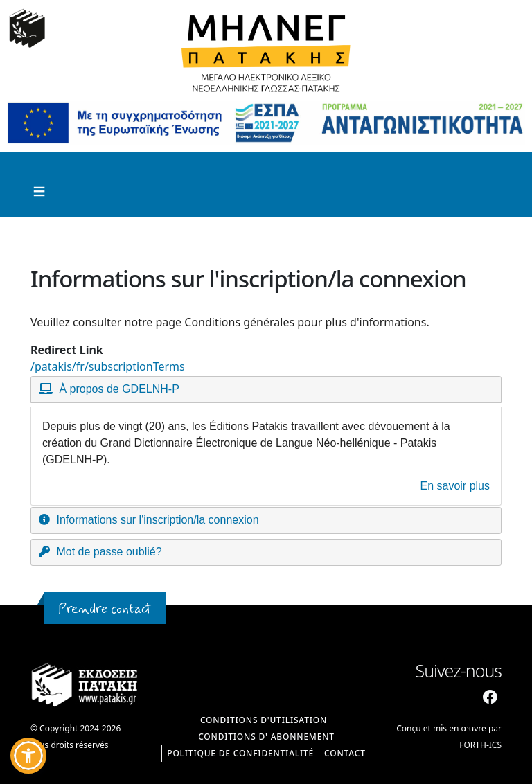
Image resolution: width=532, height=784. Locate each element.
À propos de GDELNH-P (119, 389)
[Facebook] (490, 697)
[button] (28, 756)
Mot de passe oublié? (109, 552)
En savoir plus (455, 486)
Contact (345, 753)
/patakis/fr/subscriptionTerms (108, 366)
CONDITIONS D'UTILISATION (264, 720)
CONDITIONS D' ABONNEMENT (266, 737)
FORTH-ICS (480, 745)
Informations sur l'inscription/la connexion (157, 520)
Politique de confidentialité (240, 753)
